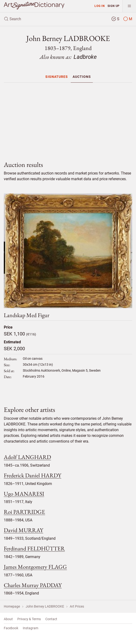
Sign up (114, 6)
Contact (51, 619)
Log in (100, 6)
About (8, 619)
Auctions (82, 77)
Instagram (30, 628)
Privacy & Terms (29, 619)
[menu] (129, 6)
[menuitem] (57, 77)
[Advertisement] (68, 120)
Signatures (57, 77)
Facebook (11, 628)
